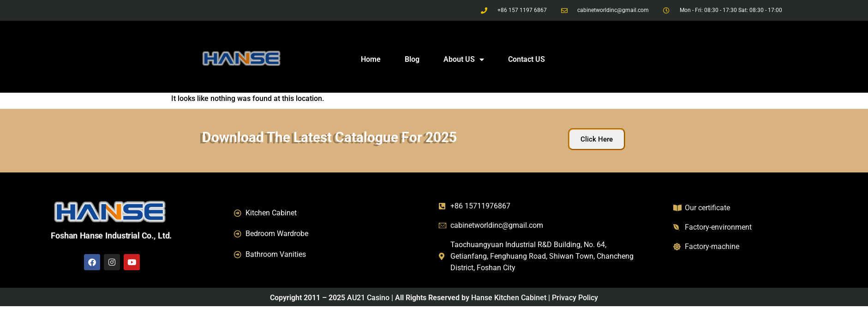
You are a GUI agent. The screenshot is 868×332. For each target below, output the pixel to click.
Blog (412, 59)
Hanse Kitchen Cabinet (509, 298)
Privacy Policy (575, 298)
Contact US (527, 59)
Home (371, 59)
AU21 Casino (368, 298)
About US (464, 59)
